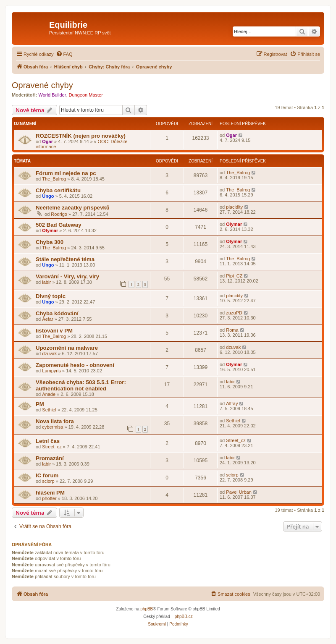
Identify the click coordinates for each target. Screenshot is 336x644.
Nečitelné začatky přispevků (73, 208)
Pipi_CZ (234, 276)
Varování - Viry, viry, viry (67, 276)
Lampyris (51, 371)
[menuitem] (64, 54)
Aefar (47, 319)
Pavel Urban (239, 492)
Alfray (232, 403)
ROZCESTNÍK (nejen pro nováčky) (81, 136)
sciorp (48, 481)
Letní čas (48, 441)
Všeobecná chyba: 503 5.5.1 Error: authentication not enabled (81, 385)
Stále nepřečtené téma (65, 259)
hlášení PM (50, 493)
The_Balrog (54, 179)
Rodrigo (59, 214)
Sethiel (49, 410)
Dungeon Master (86, 95)
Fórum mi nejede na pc (66, 173)
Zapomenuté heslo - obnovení (75, 365)
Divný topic (51, 296)
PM (40, 404)
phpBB (147, 609)
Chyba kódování (57, 313)
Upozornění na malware (67, 348)
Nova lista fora (55, 421)
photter (49, 498)
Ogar (47, 141)
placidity (234, 207)
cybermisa (52, 427)
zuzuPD (234, 313)
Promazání (50, 458)
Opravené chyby (42, 85)
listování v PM (54, 331)
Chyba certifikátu (58, 190)
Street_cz (52, 447)
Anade (49, 394)
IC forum (47, 475)
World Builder (52, 95)
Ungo (48, 196)
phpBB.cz (184, 617)
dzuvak (49, 353)
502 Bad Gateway (59, 225)
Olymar (50, 230)
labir (46, 282)
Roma (232, 330)
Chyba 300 (50, 242)
